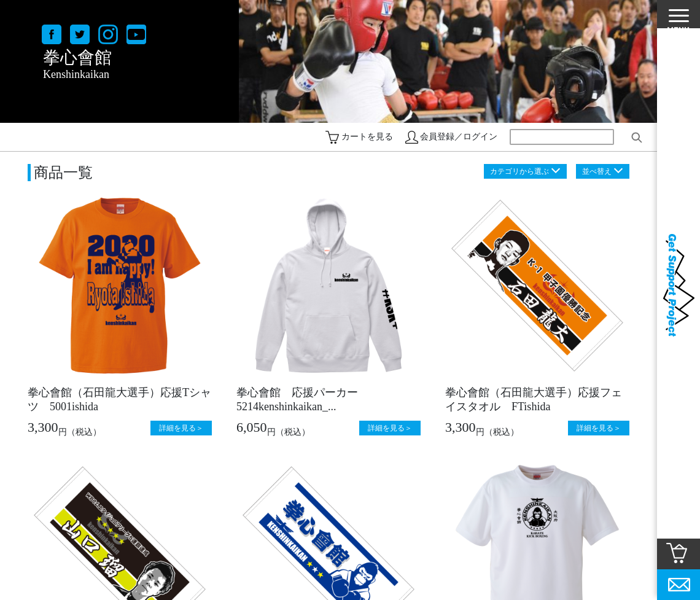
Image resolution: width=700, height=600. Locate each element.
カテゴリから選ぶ (519, 171)
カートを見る (367, 137)
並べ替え (597, 171)
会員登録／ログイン (459, 137)
